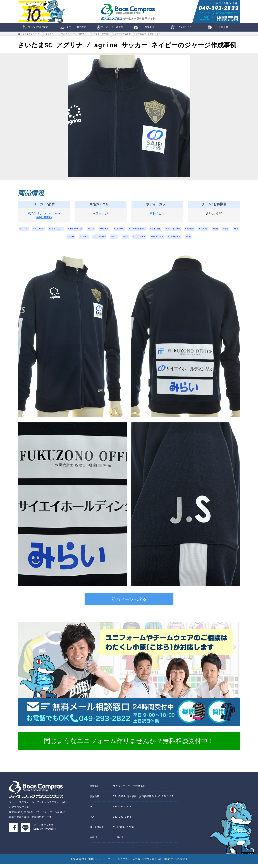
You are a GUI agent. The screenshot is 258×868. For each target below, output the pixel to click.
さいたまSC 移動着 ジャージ (149, 35)
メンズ (111, 231)
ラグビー (227, 231)
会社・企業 (187, 231)
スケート (103, 240)
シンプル (33, 231)
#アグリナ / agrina (44, 215)
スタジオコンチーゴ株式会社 (129, 790)
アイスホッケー (207, 231)
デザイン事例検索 (101, 35)
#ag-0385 (44, 219)
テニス (138, 240)
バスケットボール (165, 231)
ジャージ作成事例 (123, 35)
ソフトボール (121, 240)
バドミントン (188, 240)
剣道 (51, 240)
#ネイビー (157, 215)
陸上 (151, 240)
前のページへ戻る (129, 604)
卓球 (63, 240)
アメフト (37, 240)
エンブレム (50, 231)
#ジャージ (101, 215)
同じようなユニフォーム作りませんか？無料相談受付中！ (129, 745)
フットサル (144, 231)
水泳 (75, 240)
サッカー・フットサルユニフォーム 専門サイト (67, 35)
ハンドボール (168, 240)
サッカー (126, 231)
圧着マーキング (93, 231)
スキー (88, 240)
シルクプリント (70, 231)
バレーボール (208, 240)
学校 (224, 240)
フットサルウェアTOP (30, 35)
